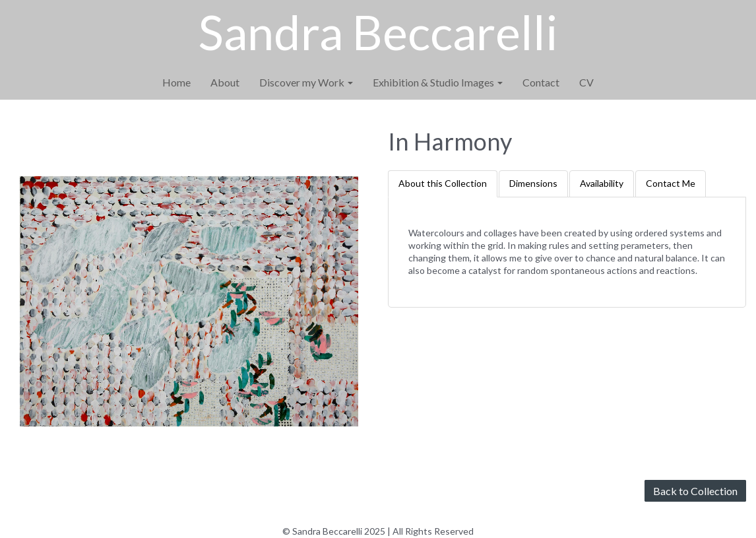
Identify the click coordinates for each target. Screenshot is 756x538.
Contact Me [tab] (671, 183)
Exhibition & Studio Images (438, 82)
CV (586, 82)
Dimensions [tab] (533, 183)
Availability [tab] (602, 183)
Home (176, 82)
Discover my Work (306, 82)
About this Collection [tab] (443, 183)
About (225, 82)
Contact (541, 82)
